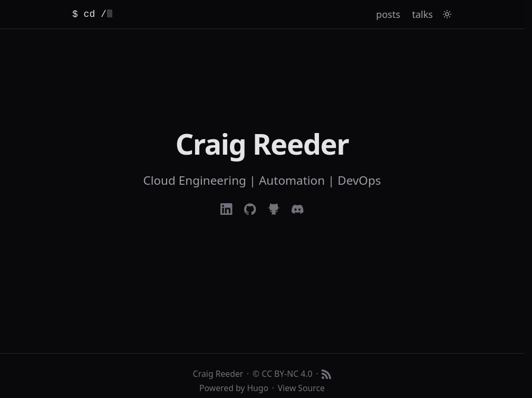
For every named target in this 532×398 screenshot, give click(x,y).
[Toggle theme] (447, 14)
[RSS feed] (326, 374)
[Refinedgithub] (274, 209)
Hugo (258, 388)
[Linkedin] (226, 209)
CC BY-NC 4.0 (287, 374)
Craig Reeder (218, 374)
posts (388, 14)
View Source (301, 388)
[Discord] (298, 209)
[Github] (250, 209)
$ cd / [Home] (92, 14)
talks (423, 14)
